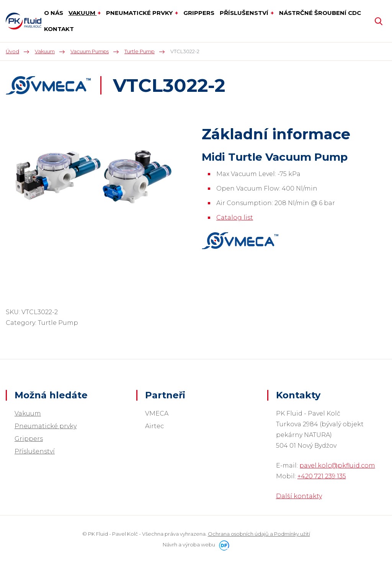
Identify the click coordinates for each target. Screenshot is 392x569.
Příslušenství (35, 451)
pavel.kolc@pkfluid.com (337, 465)
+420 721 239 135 (322, 476)
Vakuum (28, 413)
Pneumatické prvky (46, 426)
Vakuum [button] (83, 13)
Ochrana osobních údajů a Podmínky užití (259, 534)
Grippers (29, 439)
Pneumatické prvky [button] (140, 13)
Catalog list (235, 218)
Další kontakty (299, 496)
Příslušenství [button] (245, 13)
